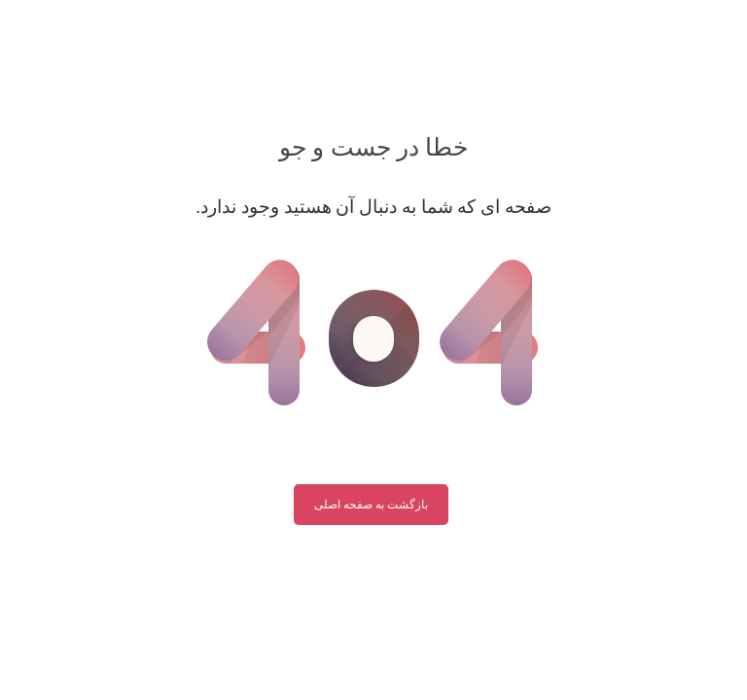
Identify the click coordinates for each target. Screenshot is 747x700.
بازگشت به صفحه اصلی (371, 505)
